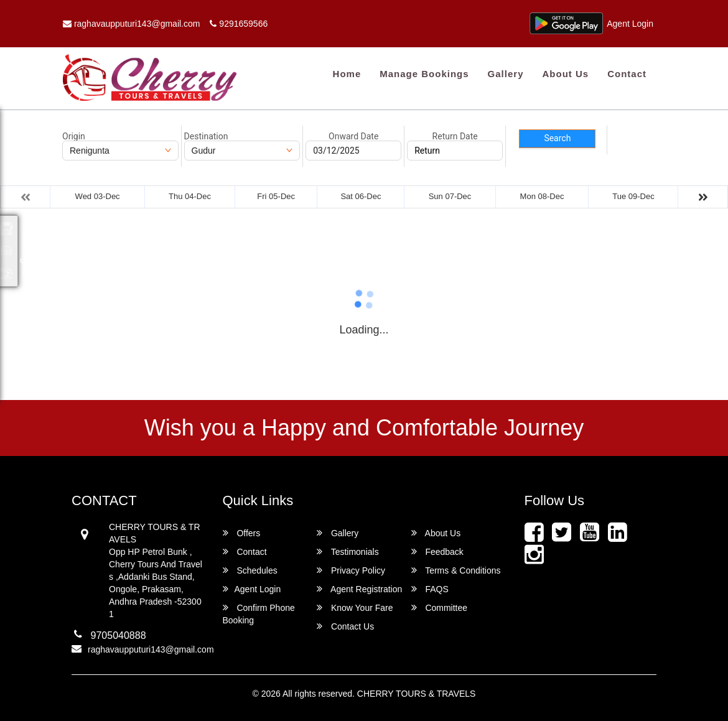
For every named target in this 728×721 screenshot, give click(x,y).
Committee (440, 607)
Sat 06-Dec (361, 196)
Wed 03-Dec (98, 196)
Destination (206, 136)
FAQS (430, 589)
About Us (565, 74)
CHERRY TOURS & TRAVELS (417, 694)
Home (347, 74)
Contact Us (345, 626)
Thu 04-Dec (190, 196)
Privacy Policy (351, 570)
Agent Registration (359, 589)
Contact (627, 74)
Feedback (437, 551)
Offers (242, 533)
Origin (74, 136)
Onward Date (353, 136)
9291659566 (239, 24)
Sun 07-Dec (450, 196)
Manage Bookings (424, 74)
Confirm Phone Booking (259, 614)
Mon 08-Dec (542, 196)
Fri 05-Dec (276, 196)
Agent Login (630, 24)
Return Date (455, 136)
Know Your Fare (355, 607)
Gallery (506, 74)
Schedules (250, 570)
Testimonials (348, 551)
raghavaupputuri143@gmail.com (131, 24)
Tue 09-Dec (633, 196)
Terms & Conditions (456, 570)
